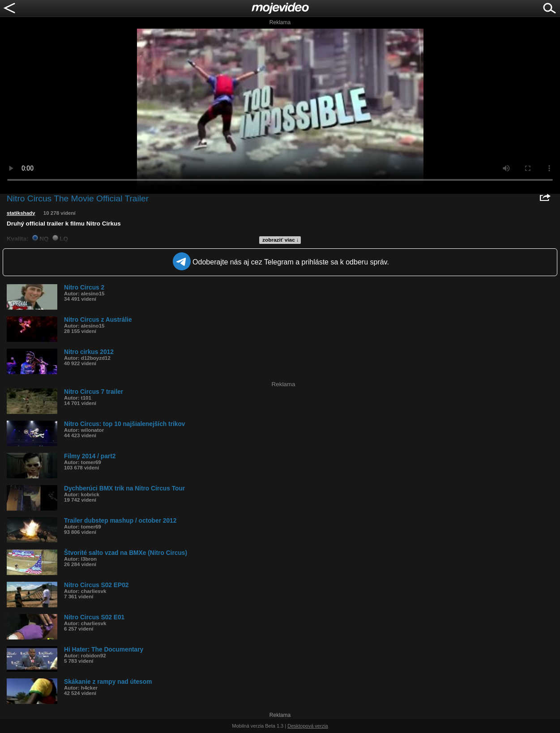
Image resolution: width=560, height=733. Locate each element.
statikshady (21, 213)
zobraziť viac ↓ (281, 240)
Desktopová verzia (308, 726)
